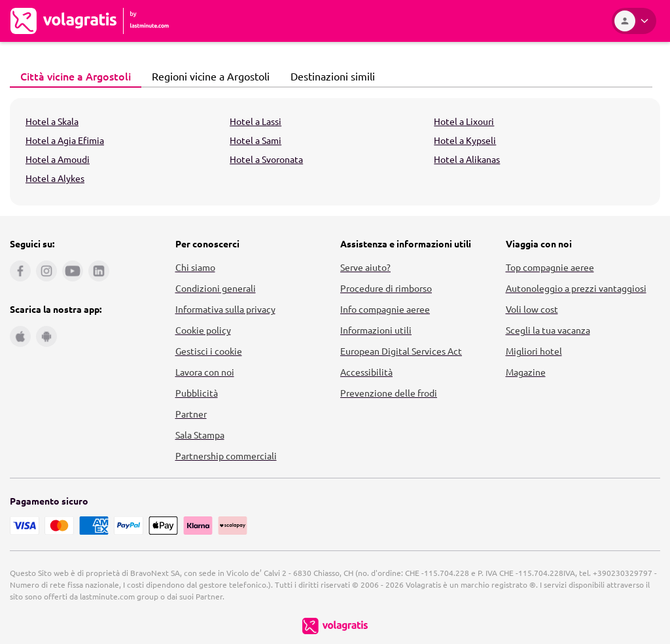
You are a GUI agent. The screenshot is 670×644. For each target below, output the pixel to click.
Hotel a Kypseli (465, 140)
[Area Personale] (634, 21)
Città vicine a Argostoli (72, 76)
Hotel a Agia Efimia (65, 140)
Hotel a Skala (52, 121)
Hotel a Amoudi (58, 159)
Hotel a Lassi (256, 121)
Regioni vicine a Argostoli (207, 76)
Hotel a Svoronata (266, 159)
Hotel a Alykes (55, 178)
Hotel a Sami (256, 140)
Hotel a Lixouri (464, 121)
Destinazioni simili (329, 76)
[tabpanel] (335, 152)
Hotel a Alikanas (467, 159)
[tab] (76, 77)
